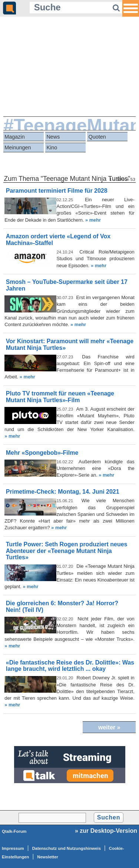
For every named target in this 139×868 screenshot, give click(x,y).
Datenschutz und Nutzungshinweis (67, 848)
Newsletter (48, 857)
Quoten (97, 137)
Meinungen (18, 148)
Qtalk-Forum (14, 831)
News (53, 137)
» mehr (93, 220)
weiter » (109, 727)
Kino (52, 148)
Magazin (14, 137)
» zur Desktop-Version (106, 831)
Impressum (13, 848)
